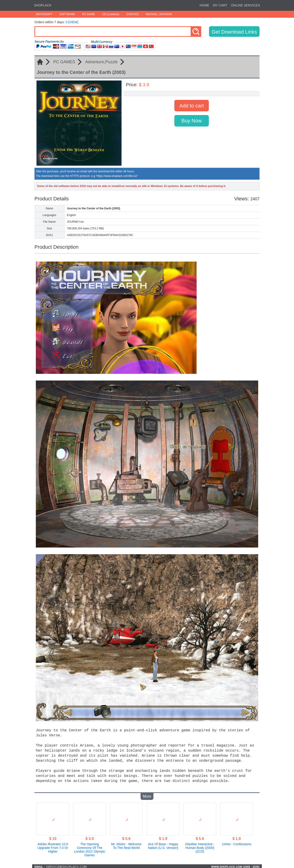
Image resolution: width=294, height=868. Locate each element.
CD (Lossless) (111, 14)
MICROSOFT (44, 14)
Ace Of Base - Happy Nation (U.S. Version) (163, 845)
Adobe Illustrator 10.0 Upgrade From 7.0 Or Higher (53, 846)
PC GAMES (64, 62)
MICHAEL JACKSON (159, 14)
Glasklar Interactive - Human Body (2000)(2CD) (200, 846)
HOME (204, 5)
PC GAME (89, 14)
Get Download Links (234, 32)
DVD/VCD (133, 14)
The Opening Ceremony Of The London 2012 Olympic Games (90, 848)
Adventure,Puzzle (101, 62)
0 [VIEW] (72, 22)
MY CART (220, 5)
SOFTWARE (67, 14)
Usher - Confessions (237, 843)
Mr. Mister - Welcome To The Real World (126, 845)
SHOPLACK (43, 5)
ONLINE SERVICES (245, 5)
